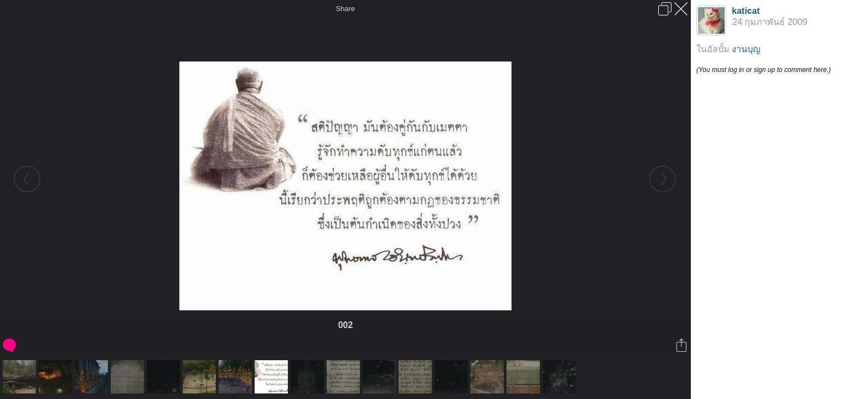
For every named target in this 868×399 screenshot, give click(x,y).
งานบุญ (746, 49)
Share (346, 9)
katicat (746, 11)
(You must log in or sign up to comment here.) (764, 70)
